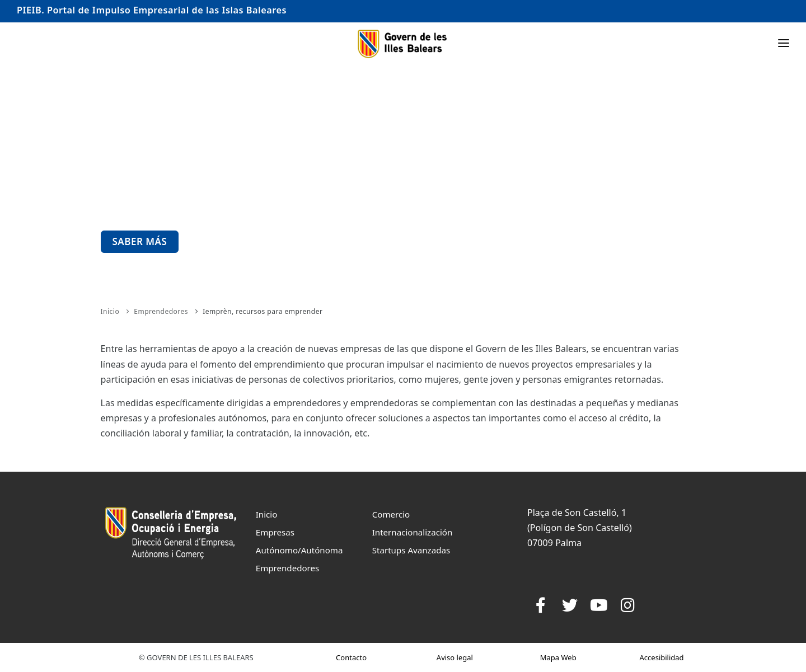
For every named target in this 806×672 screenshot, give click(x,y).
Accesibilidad (662, 657)
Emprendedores (161, 311)
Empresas (275, 532)
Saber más (140, 241)
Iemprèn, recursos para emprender (263, 311)
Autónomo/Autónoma (299, 550)
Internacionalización (413, 532)
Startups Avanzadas (411, 550)
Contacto (351, 657)
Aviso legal (455, 657)
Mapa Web (558, 657)
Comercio (391, 514)
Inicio (110, 311)
